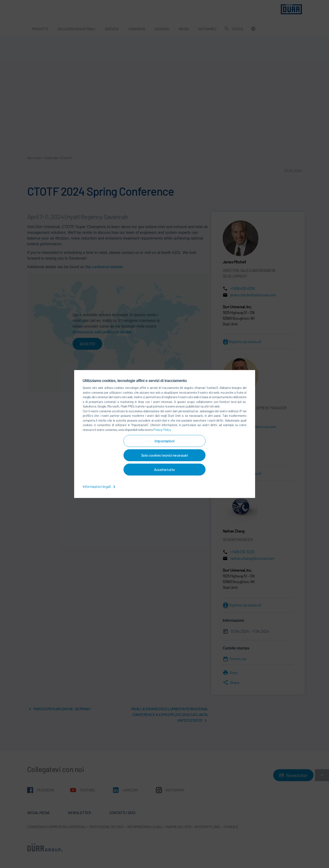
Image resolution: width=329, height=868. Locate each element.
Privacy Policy (162, 430)
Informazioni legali (100, 486)
